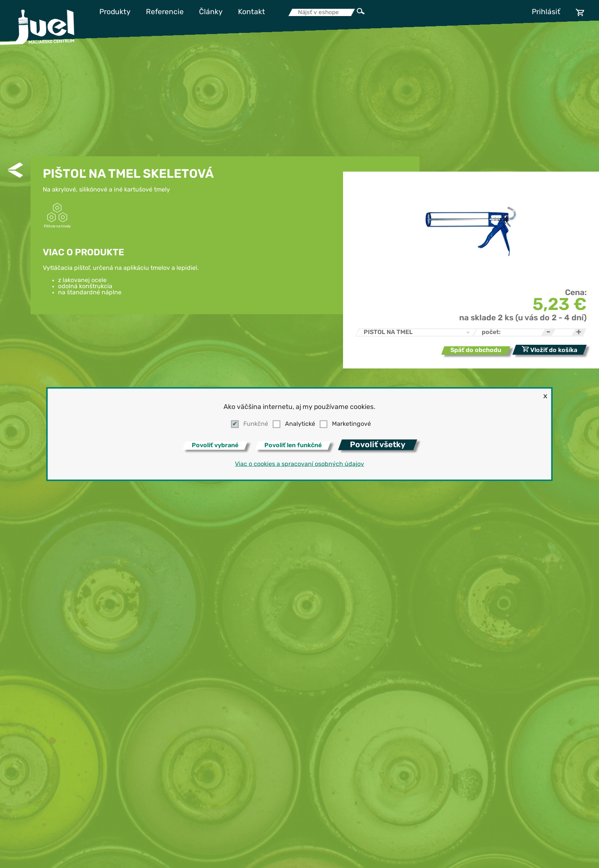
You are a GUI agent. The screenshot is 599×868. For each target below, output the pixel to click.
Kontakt (252, 12)
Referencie (165, 12)
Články (211, 12)
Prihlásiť (546, 12)
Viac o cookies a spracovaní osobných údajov (299, 464)
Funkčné (256, 424)
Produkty (115, 12)
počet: (491, 333)
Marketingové (351, 424)
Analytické (300, 424)
